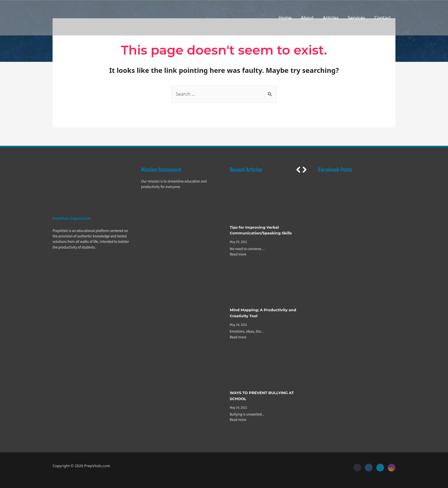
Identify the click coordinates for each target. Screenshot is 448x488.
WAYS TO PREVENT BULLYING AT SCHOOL (262, 396)
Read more (238, 255)
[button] (298, 170)
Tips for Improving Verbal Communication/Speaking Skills (261, 231)
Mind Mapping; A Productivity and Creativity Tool (263, 314)
